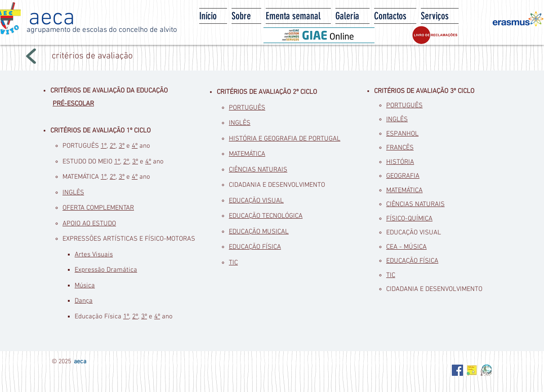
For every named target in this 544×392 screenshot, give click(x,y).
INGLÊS (73, 193)
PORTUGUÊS (404, 106)
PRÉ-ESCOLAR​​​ (73, 104)
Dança (84, 301)
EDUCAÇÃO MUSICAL (259, 232)
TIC (233, 263)
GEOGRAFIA (403, 176)
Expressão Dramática (106, 270)
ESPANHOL (402, 134)
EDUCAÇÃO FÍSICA (255, 247)
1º (104, 146)
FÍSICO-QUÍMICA (409, 219)
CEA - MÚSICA (406, 247)
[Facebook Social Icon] (457, 370)
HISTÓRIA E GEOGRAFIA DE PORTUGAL (285, 139)
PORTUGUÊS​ (247, 108)
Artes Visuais (94, 255)
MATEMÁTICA (247, 154)
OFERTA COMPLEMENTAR (98, 208)
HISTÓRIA (400, 162)
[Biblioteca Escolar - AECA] (472, 370)
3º (122, 146)
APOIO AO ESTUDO (89, 224)
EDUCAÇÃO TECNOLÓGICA (266, 216)
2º (113, 146)
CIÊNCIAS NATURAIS (258, 170)
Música (85, 286)
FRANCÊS (400, 148)
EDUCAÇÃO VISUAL (256, 201)
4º (135, 146)
